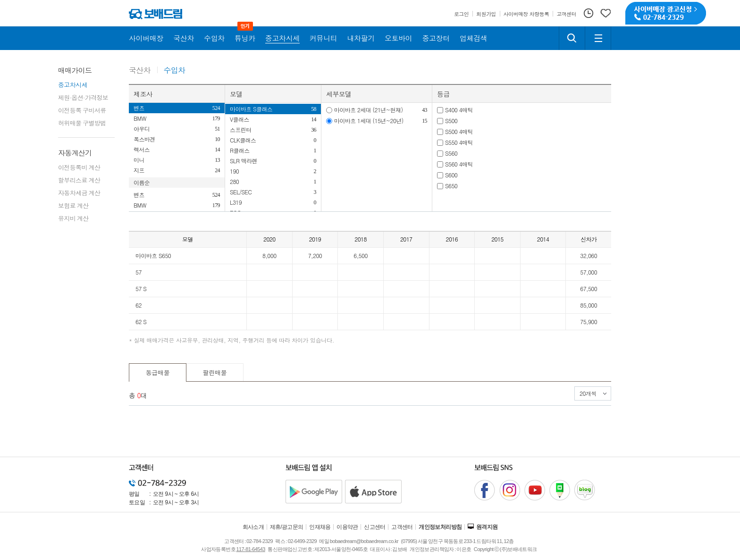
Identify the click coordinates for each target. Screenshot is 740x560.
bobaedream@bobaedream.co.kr (364, 541)
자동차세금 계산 (79, 193)
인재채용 (320, 527)
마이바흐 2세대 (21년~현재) (368, 110)
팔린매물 (215, 372)
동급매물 (158, 372)
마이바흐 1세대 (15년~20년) (369, 121)
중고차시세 (73, 85)
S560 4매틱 (459, 164)
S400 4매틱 (459, 110)
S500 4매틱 (459, 131)
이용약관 (347, 527)
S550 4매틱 (459, 142)
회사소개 (253, 527)
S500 (451, 121)
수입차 (175, 71)
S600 (451, 175)
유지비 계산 (73, 218)
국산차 (140, 71)
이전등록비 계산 (79, 167)
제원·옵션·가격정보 (83, 97)
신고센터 (375, 527)
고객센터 (402, 527)
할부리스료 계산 (79, 180)
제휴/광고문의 (287, 527)
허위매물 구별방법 (82, 123)
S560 (451, 153)
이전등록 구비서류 (82, 110)
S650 (451, 186)
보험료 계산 (73, 205)
